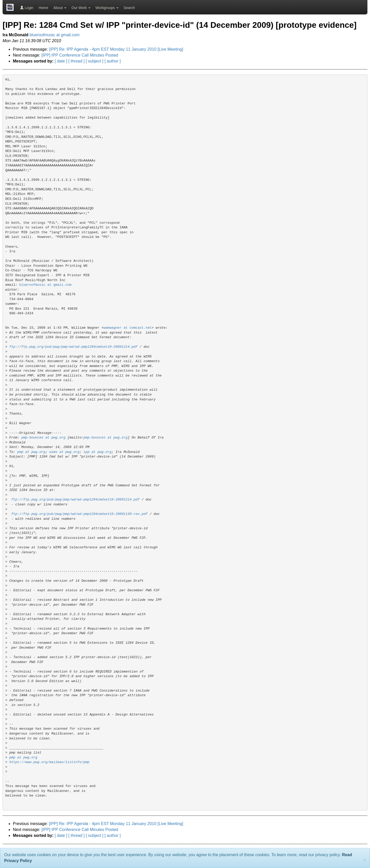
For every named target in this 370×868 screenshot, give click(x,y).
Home (43, 8)
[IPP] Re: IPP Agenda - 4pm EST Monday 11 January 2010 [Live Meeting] (116, 49)
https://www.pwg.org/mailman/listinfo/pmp (49, 762)
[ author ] (113, 61)
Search (129, 8)
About (60, 8)
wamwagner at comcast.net (128, 328)
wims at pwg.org (64, 452)
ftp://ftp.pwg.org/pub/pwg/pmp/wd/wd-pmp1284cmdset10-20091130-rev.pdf (80, 514)
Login (27, 8)
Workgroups (107, 8)
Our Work (81, 8)
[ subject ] (95, 61)
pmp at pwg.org (31, 452)
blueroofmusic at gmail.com (55, 35)
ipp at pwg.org (98, 452)
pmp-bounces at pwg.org (43, 438)
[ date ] (61, 61)
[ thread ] (76, 61)
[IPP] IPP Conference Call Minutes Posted (80, 55)
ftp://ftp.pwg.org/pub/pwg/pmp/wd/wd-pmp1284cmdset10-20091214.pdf (73, 347)
